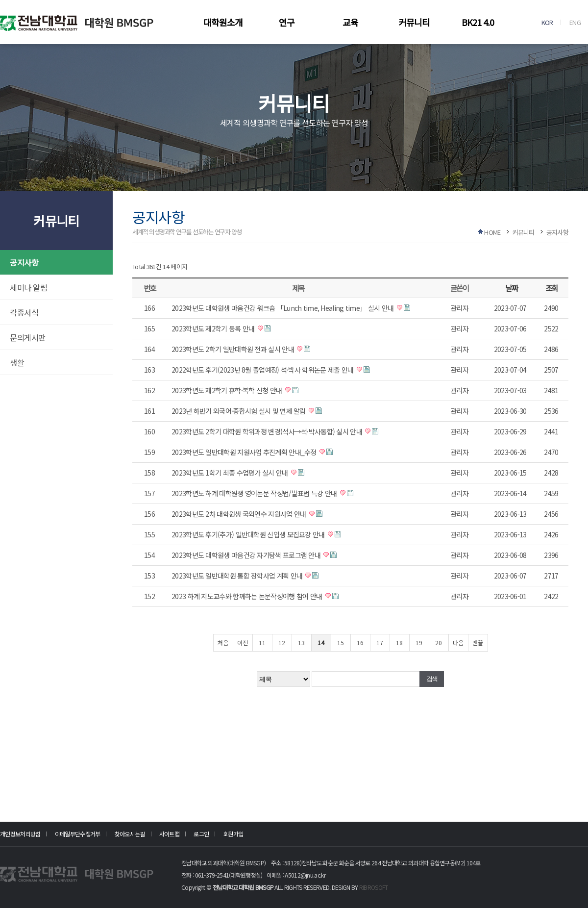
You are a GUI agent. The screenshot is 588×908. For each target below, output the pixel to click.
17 (380, 643)
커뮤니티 (414, 22)
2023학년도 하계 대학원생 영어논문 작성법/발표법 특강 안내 (255, 493)
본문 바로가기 (0, 0)
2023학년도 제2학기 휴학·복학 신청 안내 (228, 390)
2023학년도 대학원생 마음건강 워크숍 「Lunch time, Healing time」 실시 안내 (283, 308)
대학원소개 (223, 22)
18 (399, 643)
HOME (492, 232)
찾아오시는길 (130, 834)
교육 (350, 22)
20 (439, 643)
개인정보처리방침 (20, 834)
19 (419, 643)
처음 (223, 643)
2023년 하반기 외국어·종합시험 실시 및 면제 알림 (239, 411)
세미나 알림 (28, 287)
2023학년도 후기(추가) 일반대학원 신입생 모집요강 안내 (249, 534)
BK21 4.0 (478, 22)
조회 (551, 288)
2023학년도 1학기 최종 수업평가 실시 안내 (231, 473)
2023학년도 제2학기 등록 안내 (214, 328)
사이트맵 (169, 834)
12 (282, 643)
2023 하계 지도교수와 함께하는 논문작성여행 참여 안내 (248, 596)
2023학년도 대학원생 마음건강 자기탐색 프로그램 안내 (247, 555)
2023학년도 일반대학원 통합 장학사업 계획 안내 (238, 576)
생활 (17, 362)
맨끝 (478, 643)
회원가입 (233, 834)
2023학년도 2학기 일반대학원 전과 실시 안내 (233, 349)
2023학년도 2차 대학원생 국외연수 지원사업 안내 (240, 514)
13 (301, 643)
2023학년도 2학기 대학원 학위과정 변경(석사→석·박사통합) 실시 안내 (268, 431)
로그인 (201, 834)
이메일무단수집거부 (78, 834)
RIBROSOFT (374, 887)
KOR (547, 22)
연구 (287, 22)
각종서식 (24, 312)
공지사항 (24, 262)
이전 (243, 643)
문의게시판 (28, 337)
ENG (575, 22)
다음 (458, 643)
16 (360, 643)
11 (262, 643)
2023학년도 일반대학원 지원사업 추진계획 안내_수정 (245, 452)
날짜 (511, 288)
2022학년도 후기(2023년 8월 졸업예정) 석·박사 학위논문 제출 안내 (263, 370)
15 (341, 643)
